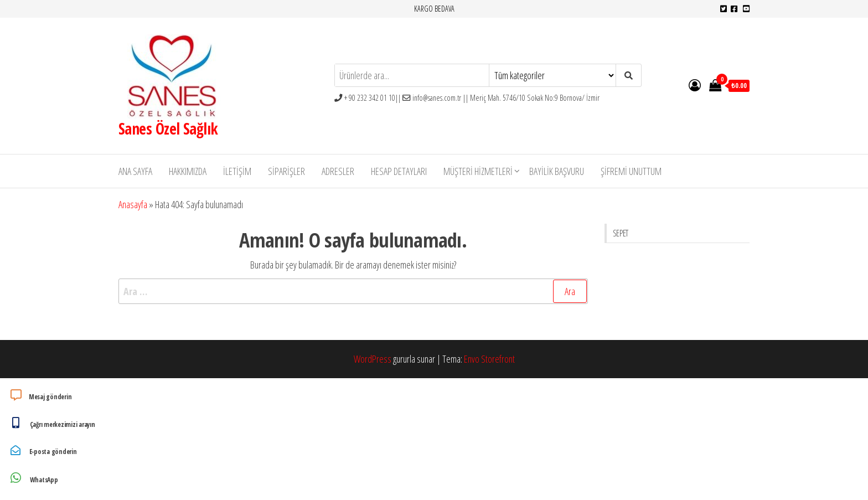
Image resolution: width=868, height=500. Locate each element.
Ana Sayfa (135, 171)
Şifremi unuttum (631, 171)
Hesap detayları (399, 171)
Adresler (338, 171)
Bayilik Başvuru (557, 171)
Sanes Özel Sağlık (168, 128)
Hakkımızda (188, 171)
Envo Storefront (489, 359)
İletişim (237, 171)
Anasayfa (133, 204)
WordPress (373, 359)
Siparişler (286, 171)
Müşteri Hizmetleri (478, 171)
